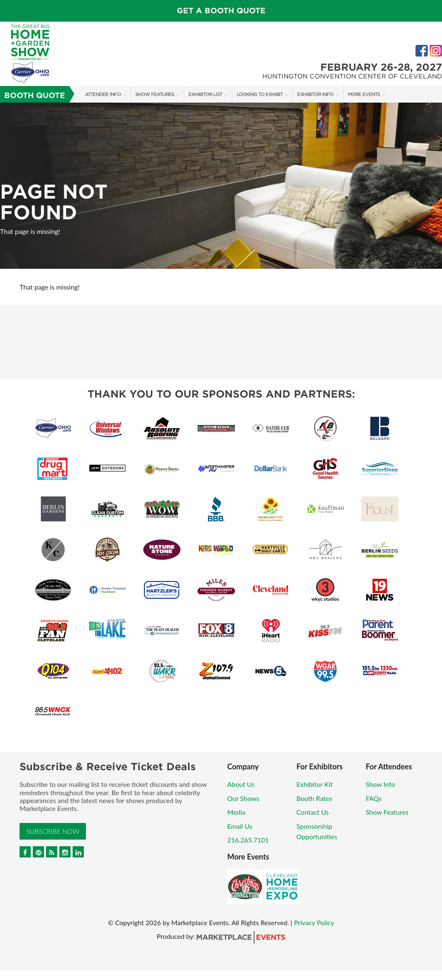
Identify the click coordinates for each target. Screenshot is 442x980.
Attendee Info (103, 94)
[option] (221, 186)
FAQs (374, 798)
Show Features (155, 94)
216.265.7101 (248, 840)
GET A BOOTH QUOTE (221, 11)
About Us (241, 784)
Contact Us (313, 812)
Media (237, 812)
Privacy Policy (314, 922)
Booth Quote (35, 95)
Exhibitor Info (315, 94)
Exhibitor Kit (314, 784)
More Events (364, 94)
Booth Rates (314, 798)
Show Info (380, 784)
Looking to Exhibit (260, 94)
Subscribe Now (53, 831)
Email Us (240, 826)
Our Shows (243, 798)
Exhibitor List (205, 94)
